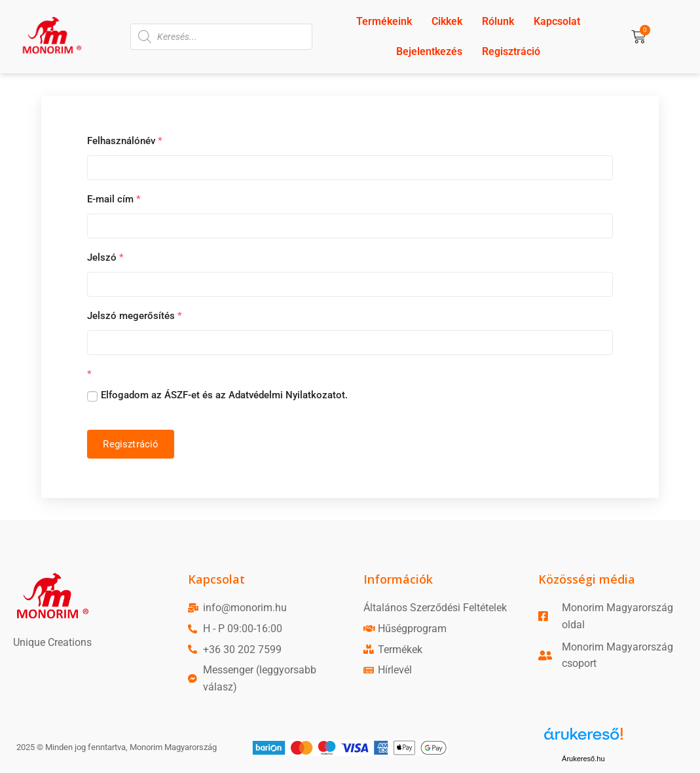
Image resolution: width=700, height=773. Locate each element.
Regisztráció (511, 51)
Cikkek (447, 21)
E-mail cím (114, 199)
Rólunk (498, 21)
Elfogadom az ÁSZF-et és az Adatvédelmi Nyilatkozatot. (224, 395)
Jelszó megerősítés (135, 316)
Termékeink (384, 21)
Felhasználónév (125, 141)
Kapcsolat (557, 21)
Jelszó (105, 257)
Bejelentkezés (429, 51)
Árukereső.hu (583, 759)
